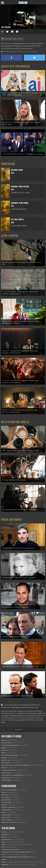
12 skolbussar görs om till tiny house (10, 849)
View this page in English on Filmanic (12, 39)
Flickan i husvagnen (6, 820)
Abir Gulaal (4, 758)
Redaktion (4, 837)
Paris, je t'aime (5, 797)
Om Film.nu (4, 832)
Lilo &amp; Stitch (6, 778)
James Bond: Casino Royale (8, 807)
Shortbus (4, 812)
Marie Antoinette (6, 817)
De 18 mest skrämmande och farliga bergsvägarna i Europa (16, 852)
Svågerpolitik (5, 864)
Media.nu (4, 862)
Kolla (3, 854)
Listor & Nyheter (10, 236)
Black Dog (4, 740)
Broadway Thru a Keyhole (22, 46)
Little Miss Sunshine (6, 810)
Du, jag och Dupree (6, 815)
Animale (3, 768)
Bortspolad (4, 805)
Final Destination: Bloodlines (9, 770)
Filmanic (4, 844)
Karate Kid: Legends (6, 780)
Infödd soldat (5, 795)
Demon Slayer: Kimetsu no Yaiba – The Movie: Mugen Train (16, 765)
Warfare (3, 753)
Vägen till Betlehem (6, 800)
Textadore (4, 859)
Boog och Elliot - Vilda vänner (9, 822)
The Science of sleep (6, 802)
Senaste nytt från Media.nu (15, 66)
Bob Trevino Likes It (6, 743)
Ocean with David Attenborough (9, 755)
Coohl (3, 847)
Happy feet (4, 792)
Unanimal (4, 750)
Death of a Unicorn (6, 760)
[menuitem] (3, 730)
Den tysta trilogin (6, 763)
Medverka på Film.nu (7, 839)
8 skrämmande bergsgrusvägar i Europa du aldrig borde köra (16, 857)
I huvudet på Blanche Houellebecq (10, 745)
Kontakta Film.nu (6, 835)
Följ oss (3, 842)
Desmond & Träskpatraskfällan (9, 790)
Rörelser (4, 748)
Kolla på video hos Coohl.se (15, 422)
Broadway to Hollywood (20, 49)
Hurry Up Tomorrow (6, 773)
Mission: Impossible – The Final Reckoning (12, 775)
